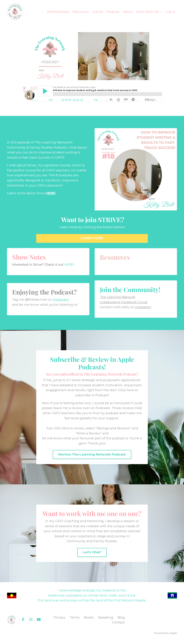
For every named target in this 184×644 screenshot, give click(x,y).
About (128, 12)
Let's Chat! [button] (92, 554)
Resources (81, 12)
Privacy (59, 619)
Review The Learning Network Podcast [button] (92, 456)
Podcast (113, 12)
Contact (118, 624)
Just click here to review (65, 429)
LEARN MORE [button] (92, 238)
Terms (75, 619)
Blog (121, 619)
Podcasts (103, 409)
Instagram (61, 300)
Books (89, 619)
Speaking (106, 619)
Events (98, 12)
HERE (51, 194)
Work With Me (149, 12)
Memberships (58, 12)
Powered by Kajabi (166, 635)
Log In (170, 12)
